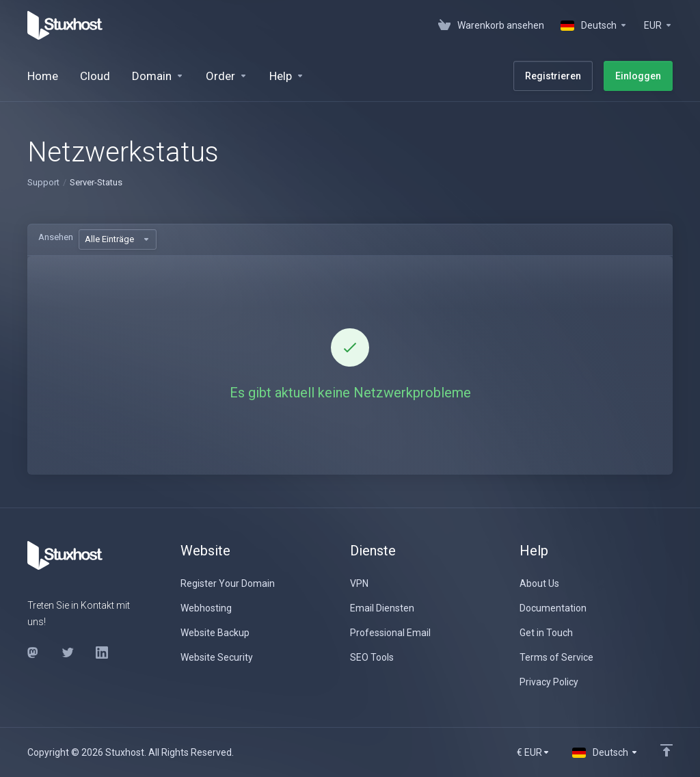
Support (43, 182)
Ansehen (56, 237)
